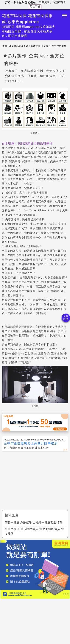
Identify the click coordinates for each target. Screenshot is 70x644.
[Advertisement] (35, 480)
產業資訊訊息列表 (19, 46)
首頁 (5, 46)
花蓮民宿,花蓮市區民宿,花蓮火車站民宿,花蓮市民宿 (34, 531)
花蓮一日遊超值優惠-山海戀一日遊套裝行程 (33, 522)
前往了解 (35, 6)
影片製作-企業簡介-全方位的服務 (49, 46)
